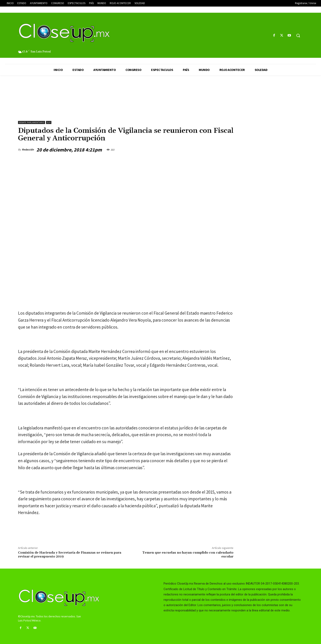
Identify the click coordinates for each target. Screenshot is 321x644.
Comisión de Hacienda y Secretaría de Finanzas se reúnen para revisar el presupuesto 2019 (70, 555)
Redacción (28, 150)
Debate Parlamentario (32, 122)
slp (49, 122)
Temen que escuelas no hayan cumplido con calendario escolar (188, 555)
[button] (298, 35)
